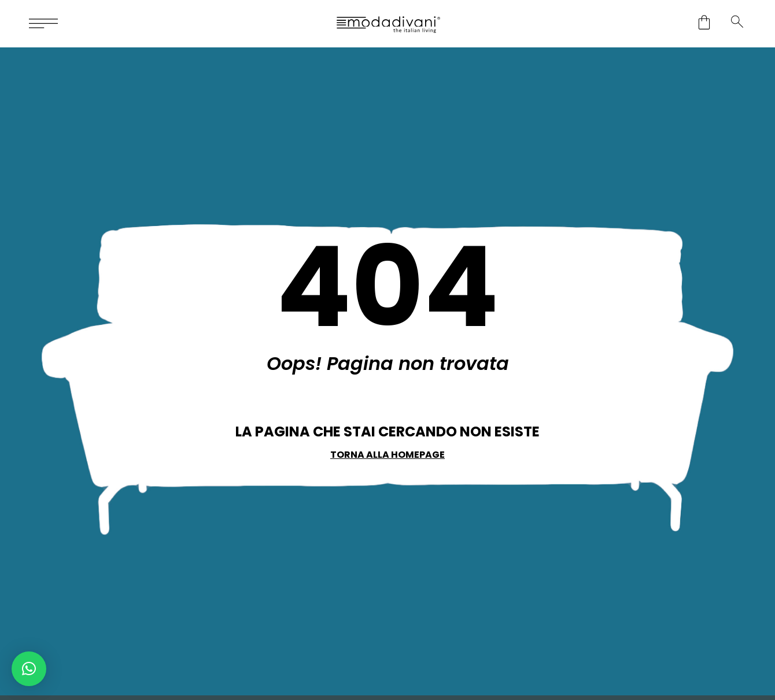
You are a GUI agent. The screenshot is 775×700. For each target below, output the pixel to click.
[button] (29, 669)
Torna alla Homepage (387, 455)
